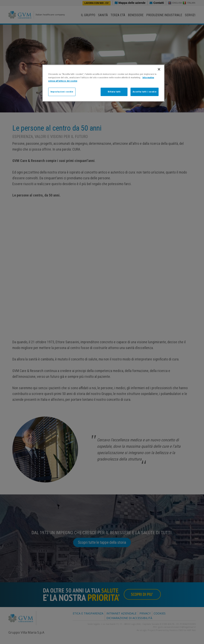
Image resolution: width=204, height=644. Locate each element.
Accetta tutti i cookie (145, 92)
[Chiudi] (159, 69)
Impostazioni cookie (62, 92)
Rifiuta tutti (114, 92)
